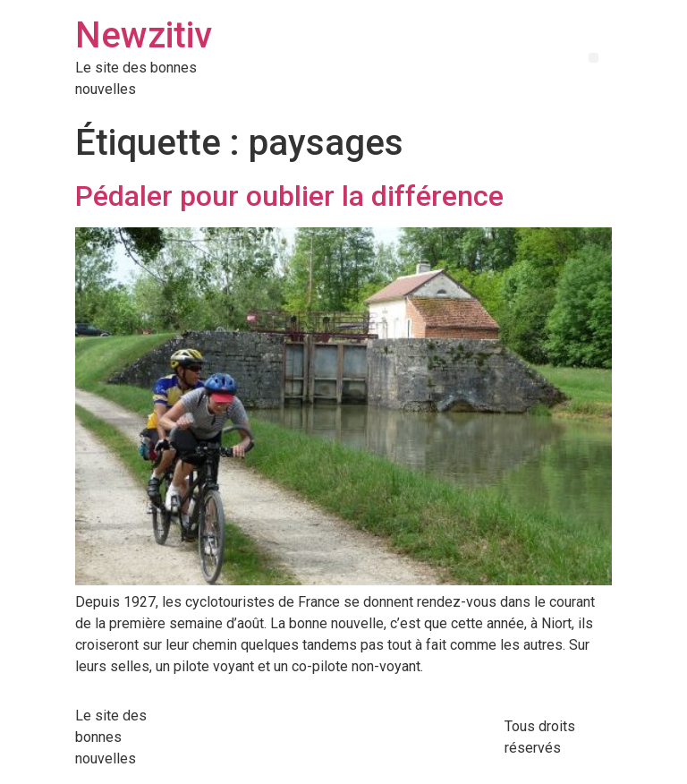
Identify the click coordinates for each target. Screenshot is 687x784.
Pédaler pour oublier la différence (289, 196)
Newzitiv (144, 35)
